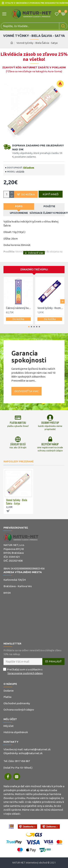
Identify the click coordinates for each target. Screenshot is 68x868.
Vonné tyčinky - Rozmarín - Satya (51, 308)
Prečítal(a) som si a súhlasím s (23, 672)
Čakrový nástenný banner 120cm (19, 308)
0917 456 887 (22, 761)
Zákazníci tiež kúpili (34, 269)
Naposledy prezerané (19, 461)
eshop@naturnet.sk (31, 753)
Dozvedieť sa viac (26, 391)
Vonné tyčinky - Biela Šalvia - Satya (17, 502)
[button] (62, 301)
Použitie (49, 206)
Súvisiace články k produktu (49, 213)
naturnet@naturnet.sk (37, 749)
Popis (19, 206)
